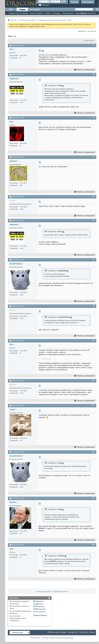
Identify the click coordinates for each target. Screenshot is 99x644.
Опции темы (88, 41)
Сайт (11, 10)
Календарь (56, 13)
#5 (94, 196)
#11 (93, 405)
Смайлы (37, 604)
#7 (94, 259)
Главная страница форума (18, 13)
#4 (94, 157)
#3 (94, 117)
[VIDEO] (36, 609)
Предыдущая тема (44, 591)
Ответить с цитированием (85, 70)
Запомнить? (44, 5)
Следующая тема (60, 591)
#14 (93, 545)
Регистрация (88, 2)
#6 (94, 220)
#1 (94, 45)
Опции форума (67, 13)
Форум (22, 10)
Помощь (74, 2)
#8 (94, 306)
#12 (93, 452)
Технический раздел (27, 20)
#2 (94, 74)
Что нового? (35, 10)
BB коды (37, 601)
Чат (15, 36)
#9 (94, 340)
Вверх (92, 632)
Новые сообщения (37, 13)
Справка (48, 13)
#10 (93, 380)
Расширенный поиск (88, 13)
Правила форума (40, 615)
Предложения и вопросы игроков (52, 20)
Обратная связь (54, 632)
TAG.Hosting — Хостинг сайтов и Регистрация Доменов (52, 638)
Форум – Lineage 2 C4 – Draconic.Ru (75, 632)
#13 (93, 498)
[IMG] (36, 606)
